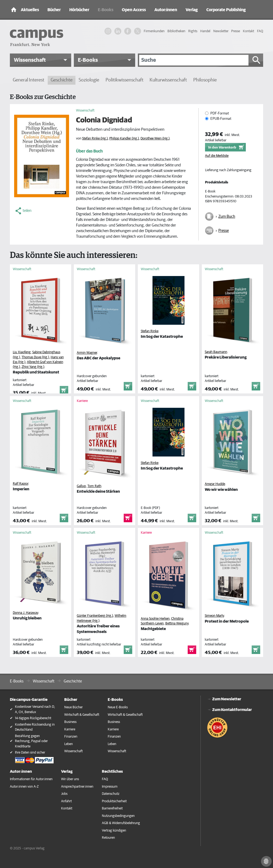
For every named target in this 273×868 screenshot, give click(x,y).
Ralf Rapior (21, 484)
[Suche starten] (256, 60)
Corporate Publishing (226, 10)
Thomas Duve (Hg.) (35, 357)
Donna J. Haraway (25, 613)
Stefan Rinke (150, 331)
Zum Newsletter (227, 699)
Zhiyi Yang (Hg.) (33, 367)
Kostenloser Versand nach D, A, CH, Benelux (35, 709)
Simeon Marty (214, 616)
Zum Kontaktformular (232, 710)
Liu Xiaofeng (22, 352)
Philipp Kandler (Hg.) (124, 139)
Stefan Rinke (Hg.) (95, 139)
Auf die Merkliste (217, 156)
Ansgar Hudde (215, 484)
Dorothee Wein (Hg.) (155, 139)
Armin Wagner (87, 353)
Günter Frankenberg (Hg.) (95, 616)
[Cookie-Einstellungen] (266, 861)
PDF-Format (220, 113)
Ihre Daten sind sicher (30, 753)
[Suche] (194, 60)
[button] (41, 60)
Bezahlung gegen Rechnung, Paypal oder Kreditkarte (31, 741)
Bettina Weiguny (177, 624)
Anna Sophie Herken (155, 619)
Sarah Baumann (216, 352)
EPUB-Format (221, 119)
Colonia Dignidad (104, 120)
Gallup (81, 486)
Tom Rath (94, 486)
